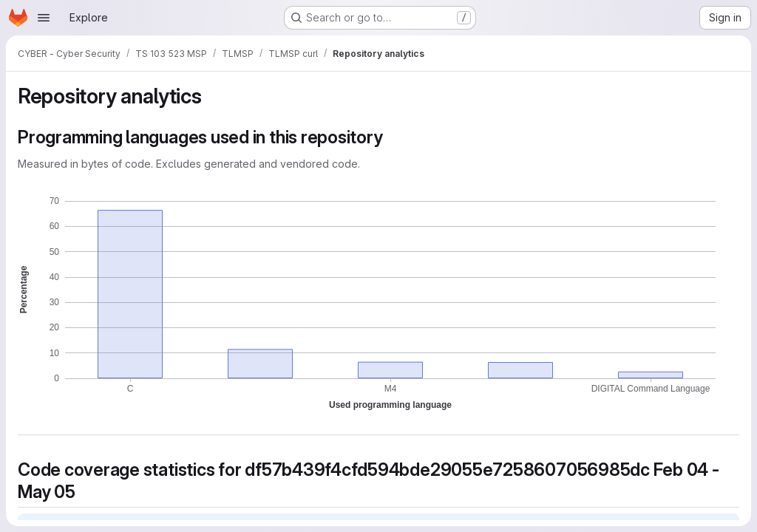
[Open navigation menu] (44, 18)
